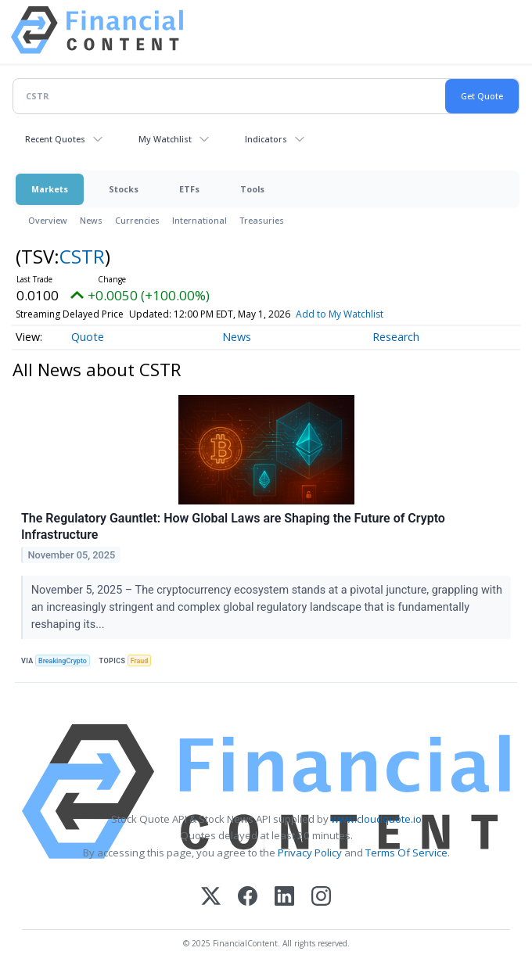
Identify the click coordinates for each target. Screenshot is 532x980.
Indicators (266, 139)
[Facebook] (248, 897)
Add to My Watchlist (340, 314)
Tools (252, 189)
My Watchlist (165, 139)
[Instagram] (321, 897)
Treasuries (262, 220)
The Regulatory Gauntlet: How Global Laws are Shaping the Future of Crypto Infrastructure (233, 526)
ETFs (189, 189)
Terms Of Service (406, 853)
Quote (88, 337)
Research (396, 337)
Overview (48, 220)
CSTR (82, 256)
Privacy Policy (310, 853)
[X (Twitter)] (211, 897)
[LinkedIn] (284, 897)
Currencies (137, 220)
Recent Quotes (55, 139)
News (91, 220)
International (199, 220)
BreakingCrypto (63, 661)
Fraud (140, 661)
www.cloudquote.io (376, 819)
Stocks (124, 189)
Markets (50, 189)
